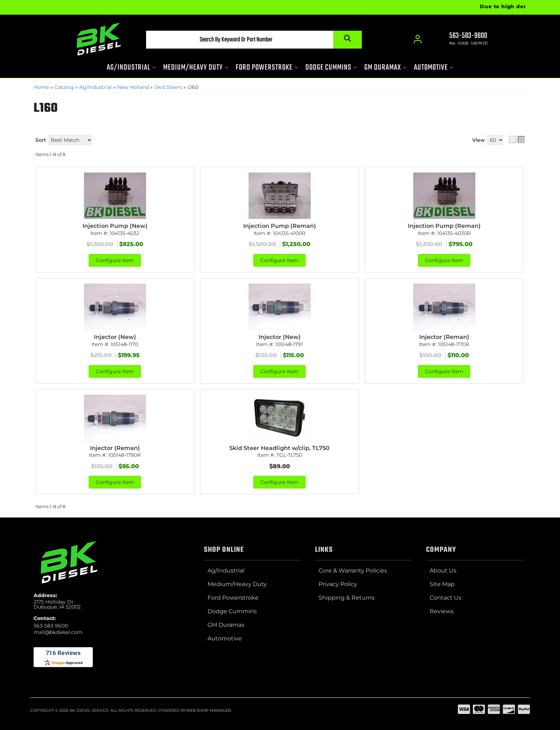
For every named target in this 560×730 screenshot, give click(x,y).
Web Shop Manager (209, 710)
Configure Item (115, 260)
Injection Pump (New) (115, 226)
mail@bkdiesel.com (58, 632)
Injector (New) (115, 337)
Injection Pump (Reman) (280, 226)
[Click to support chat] (462, 40)
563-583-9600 (51, 626)
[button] (254, 40)
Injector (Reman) (444, 337)
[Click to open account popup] (418, 39)
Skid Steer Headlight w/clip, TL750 (279, 448)
